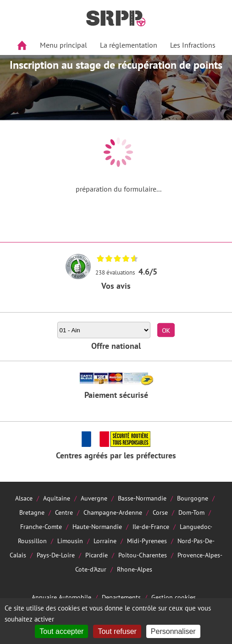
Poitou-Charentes (143, 555)
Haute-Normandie (97, 526)
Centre (64, 512)
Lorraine (105, 541)
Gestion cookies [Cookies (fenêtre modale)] (174, 597)
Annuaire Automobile (61, 597)
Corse (160, 512)
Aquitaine (57, 498)
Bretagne (32, 512)
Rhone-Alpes (135, 569)
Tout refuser (117, 631)
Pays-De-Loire (56, 555)
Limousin (70, 541)
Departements (121, 597)
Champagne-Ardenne (113, 512)
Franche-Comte (41, 526)
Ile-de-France (151, 526)
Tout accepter (61, 631)
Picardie (97, 555)
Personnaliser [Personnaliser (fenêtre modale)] (173, 631)
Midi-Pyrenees (147, 541)
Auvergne (94, 498)
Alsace (24, 498)
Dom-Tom (191, 512)
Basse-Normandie (142, 498)
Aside (12, 67)
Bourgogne (193, 498)
